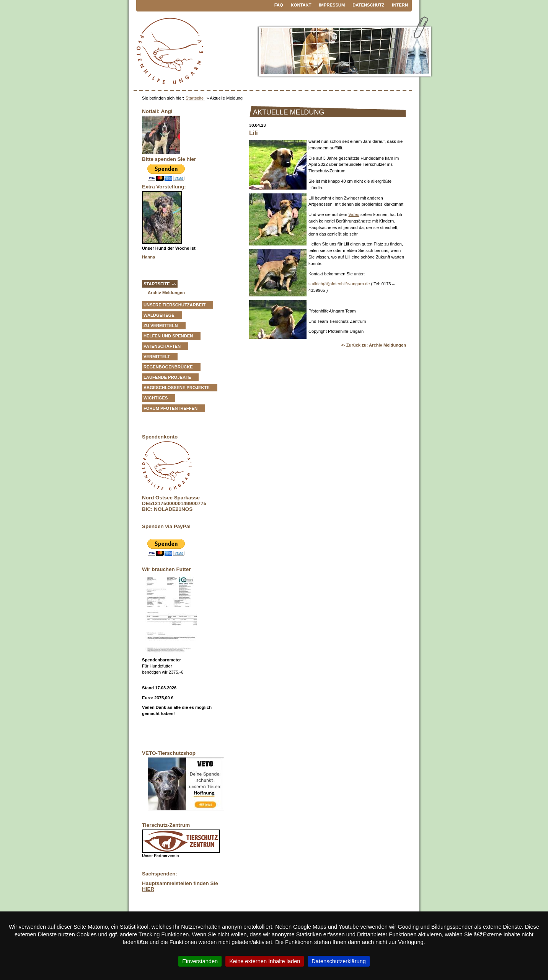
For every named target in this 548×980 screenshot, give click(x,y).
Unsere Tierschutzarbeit (175, 305)
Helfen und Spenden (168, 336)
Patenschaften (162, 346)
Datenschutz (368, 5)
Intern (400, 5)
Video (354, 214)
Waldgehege (159, 315)
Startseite (195, 98)
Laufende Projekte (167, 377)
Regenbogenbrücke (168, 367)
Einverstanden (200, 961)
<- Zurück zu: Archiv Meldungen (373, 345)
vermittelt (157, 357)
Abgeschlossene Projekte (177, 388)
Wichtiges (156, 398)
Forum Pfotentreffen (170, 408)
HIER (148, 889)
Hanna (148, 257)
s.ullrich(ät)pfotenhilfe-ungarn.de (339, 284)
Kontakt (301, 5)
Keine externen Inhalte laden (265, 961)
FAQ (279, 5)
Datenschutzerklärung (339, 961)
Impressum (332, 5)
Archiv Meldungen (166, 293)
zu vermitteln (161, 326)
